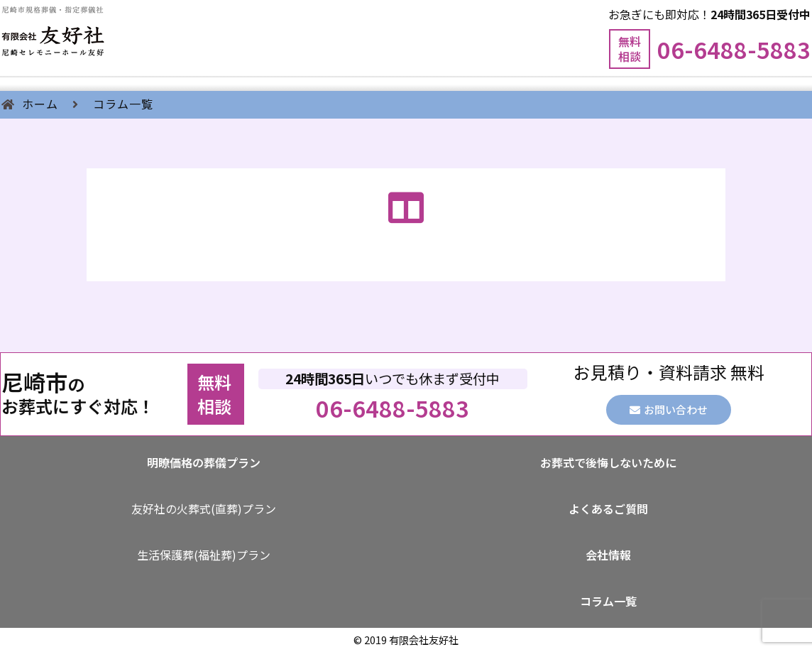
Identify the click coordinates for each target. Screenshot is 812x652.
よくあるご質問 (608, 509)
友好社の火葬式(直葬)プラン (204, 509)
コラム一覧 (123, 104)
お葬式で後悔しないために (608, 462)
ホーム (40, 104)
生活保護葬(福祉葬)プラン (204, 555)
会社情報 (608, 555)
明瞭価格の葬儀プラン (204, 462)
